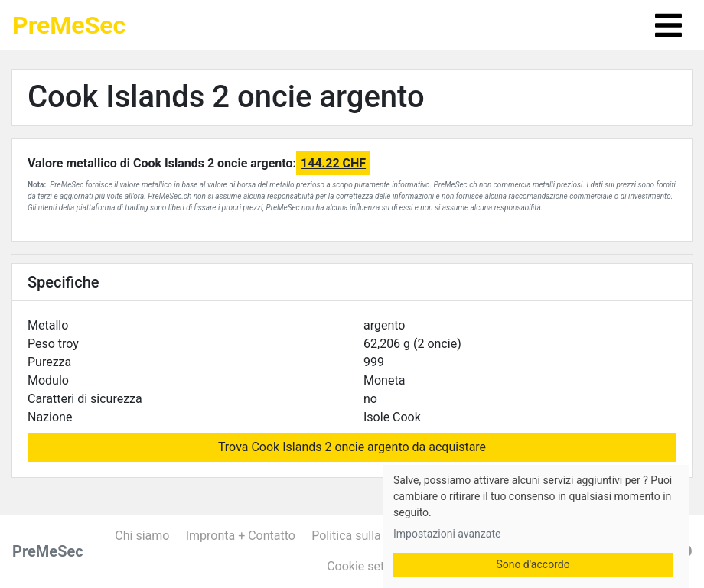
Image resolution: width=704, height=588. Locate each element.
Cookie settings (369, 566)
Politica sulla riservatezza (381, 536)
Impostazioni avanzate (447, 534)
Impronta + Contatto (241, 536)
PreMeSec (69, 25)
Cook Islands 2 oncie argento (226, 97)
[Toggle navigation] (668, 25)
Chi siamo (142, 536)
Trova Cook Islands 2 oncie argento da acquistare (352, 447)
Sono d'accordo (533, 564)
